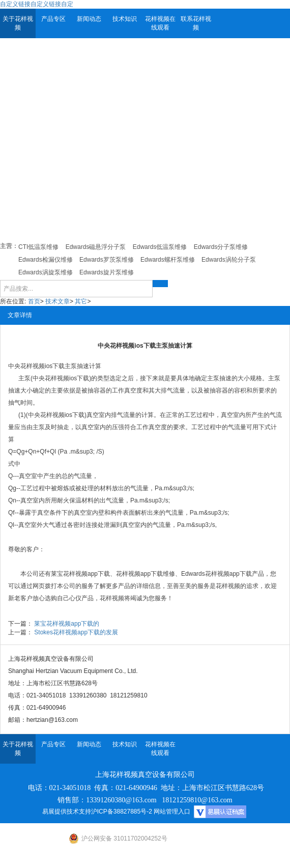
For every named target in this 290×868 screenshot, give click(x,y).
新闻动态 (89, 19)
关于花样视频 (18, 23)
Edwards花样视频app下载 (216, 574)
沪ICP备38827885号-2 (122, 811)
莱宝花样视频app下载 (80, 574)
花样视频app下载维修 (146, 574)
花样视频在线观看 (160, 23)
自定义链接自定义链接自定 (37, 4)
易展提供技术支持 (67, 811)
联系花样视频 (196, 23)
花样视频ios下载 (42, 366)
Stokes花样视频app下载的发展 (76, 632)
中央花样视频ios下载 (61, 378)
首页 (34, 301)
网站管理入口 (172, 811)
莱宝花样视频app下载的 (67, 624)
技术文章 (57, 301)
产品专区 (53, 19)
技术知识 (125, 19)
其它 (81, 301)
